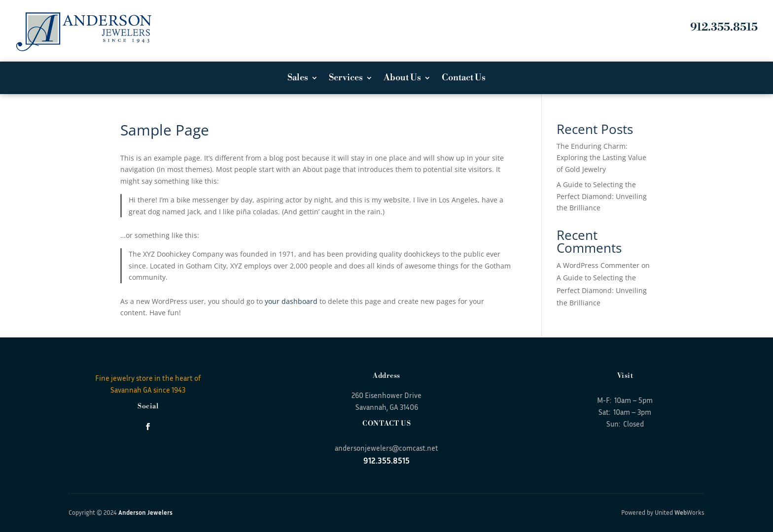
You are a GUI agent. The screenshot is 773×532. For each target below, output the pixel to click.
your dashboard (291, 301)
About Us (402, 79)
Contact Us (464, 79)
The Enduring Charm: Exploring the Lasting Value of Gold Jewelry (601, 158)
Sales (298, 79)
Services (346, 79)
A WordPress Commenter (598, 265)
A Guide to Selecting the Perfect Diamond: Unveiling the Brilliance (602, 196)
